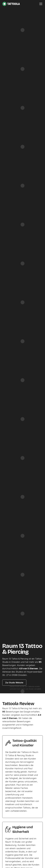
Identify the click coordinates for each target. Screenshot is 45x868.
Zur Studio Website (14, 683)
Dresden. (23, 675)
